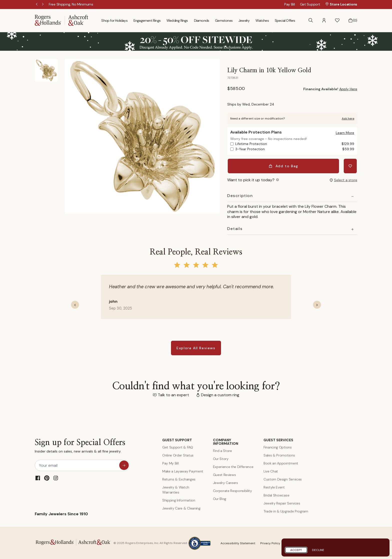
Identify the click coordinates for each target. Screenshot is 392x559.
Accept (296, 550)
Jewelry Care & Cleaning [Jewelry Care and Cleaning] (181, 507)
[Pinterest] (47, 477)
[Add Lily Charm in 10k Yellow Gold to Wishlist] (351, 165)
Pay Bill (290, 4)
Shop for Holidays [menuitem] (114, 20)
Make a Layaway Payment (183, 470)
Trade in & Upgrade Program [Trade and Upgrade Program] (286, 510)
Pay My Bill (170, 462)
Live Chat (271, 470)
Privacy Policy (270, 542)
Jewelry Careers (225, 482)
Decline (318, 550)
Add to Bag (284, 165)
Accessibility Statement (238, 542)
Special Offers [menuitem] (285, 20)
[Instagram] (56, 477)
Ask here (348, 118)
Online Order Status (178, 454)
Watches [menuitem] (262, 20)
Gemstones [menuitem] (224, 20)
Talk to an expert (173, 394)
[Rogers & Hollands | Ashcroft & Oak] (61, 20)
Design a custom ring (220, 394)
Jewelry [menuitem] (244, 20)
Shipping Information (179, 499)
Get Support (310, 4)
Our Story (221, 458)
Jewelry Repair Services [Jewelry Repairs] (282, 502)
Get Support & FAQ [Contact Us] (178, 446)
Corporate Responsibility (232, 490)
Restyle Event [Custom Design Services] (274, 486)
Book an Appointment (281, 462)
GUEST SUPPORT (177, 439)
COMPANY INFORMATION (226, 441)
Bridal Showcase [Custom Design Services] (276, 494)
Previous (37, 4)
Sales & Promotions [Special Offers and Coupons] (279, 454)
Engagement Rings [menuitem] (147, 20)
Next (43, 4)
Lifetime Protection (295, 144)
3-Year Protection (295, 149)
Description (240, 195)
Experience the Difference (233, 466)
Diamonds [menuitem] (202, 20)
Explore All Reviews (196, 347)
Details (235, 228)
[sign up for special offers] (124, 464)
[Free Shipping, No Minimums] (71, 4)
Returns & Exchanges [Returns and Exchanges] (179, 478)
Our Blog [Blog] (220, 498)
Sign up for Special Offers (80, 446)
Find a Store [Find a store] (222, 450)
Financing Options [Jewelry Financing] (278, 446)
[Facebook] (38, 477)
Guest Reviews (224, 474)
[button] (324, 20)
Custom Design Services (283, 478)
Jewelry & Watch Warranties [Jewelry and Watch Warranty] (176, 489)
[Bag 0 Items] (353, 20)
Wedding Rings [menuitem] (177, 20)
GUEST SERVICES (278, 439)
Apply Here (348, 89)
